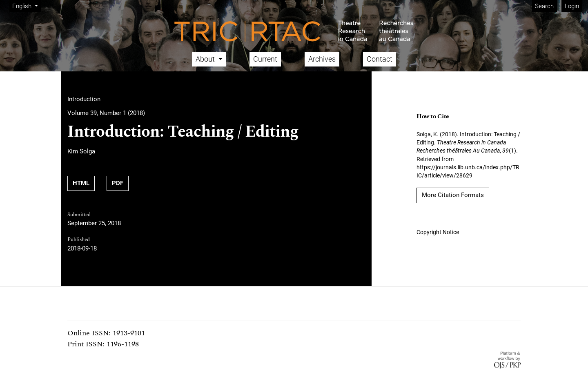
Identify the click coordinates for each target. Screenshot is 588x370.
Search (544, 6)
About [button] (206, 59)
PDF (120, 183)
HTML (84, 183)
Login (572, 6)
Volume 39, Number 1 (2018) (106, 113)
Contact (380, 59)
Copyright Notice (438, 232)
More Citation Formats (453, 195)
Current (265, 59)
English (26, 6)
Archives (322, 59)
